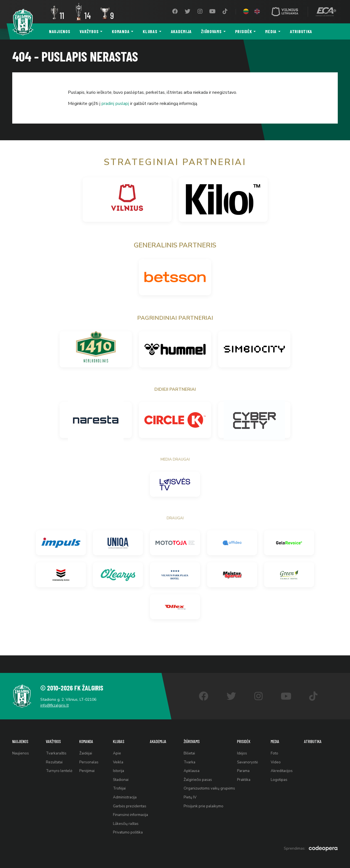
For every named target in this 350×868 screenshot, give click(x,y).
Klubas (150, 31)
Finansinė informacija (130, 811)
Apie (115, 739)
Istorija (117, 760)
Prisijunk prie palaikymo (204, 801)
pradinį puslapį (116, 104)
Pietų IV (190, 790)
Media (271, 31)
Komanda (121, 31)
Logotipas (280, 770)
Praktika (246, 770)
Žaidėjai (85, 739)
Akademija (181, 31)
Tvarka (189, 749)
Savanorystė (250, 749)
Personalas (88, 749)
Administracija (124, 790)
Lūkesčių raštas (125, 821)
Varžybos (89, 31)
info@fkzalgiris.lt (58, 689)
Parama (245, 760)
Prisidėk (244, 31)
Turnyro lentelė (59, 760)
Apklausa (191, 760)
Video (277, 749)
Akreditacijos (283, 760)
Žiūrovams (211, 31)
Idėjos (244, 739)
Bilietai (189, 739)
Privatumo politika (127, 832)
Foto (276, 739)
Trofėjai (118, 780)
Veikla (117, 749)
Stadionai (120, 770)
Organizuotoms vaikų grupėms (210, 780)
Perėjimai (86, 760)
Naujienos (60, 31)
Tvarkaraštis (56, 739)
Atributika (301, 31)
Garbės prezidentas (129, 801)
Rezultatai (54, 749)
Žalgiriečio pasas (198, 770)
